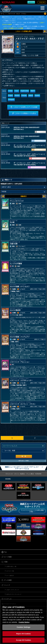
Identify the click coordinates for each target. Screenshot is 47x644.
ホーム (3, 14)
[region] (23, 622)
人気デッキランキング (13, 590)
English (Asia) (25, 91)
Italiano (31, 96)
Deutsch (17, 96)
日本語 (10, 91)
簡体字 (33, 91)
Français (24, 96)
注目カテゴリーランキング (14, 594)
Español (37, 96)
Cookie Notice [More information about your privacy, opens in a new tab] (24, 622)
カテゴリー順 (10, 571)
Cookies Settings (24, 627)
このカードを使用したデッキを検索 (13, 28)
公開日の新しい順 (11, 566)
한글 (17, 91)
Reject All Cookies (23, 634)
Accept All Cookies (24, 640)
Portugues (11, 100)
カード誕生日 (10, 575)
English (10, 96)
